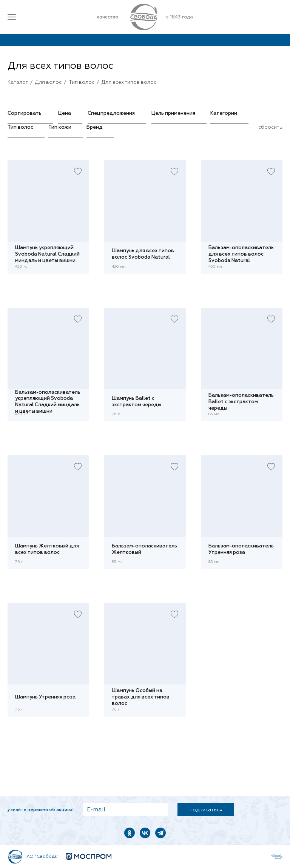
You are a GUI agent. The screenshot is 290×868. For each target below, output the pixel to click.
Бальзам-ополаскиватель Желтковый (144, 549)
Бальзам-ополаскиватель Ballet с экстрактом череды (241, 402)
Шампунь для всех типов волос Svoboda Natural (143, 254)
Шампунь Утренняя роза (45, 697)
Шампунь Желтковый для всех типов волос (47, 549)
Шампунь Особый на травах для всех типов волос (141, 697)
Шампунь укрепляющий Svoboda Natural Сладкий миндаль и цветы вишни (47, 254)
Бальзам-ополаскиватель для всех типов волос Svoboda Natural (241, 254)
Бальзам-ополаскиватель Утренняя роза (241, 549)
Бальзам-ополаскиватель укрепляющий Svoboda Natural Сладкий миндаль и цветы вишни (48, 402)
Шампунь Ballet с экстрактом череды (137, 402)
